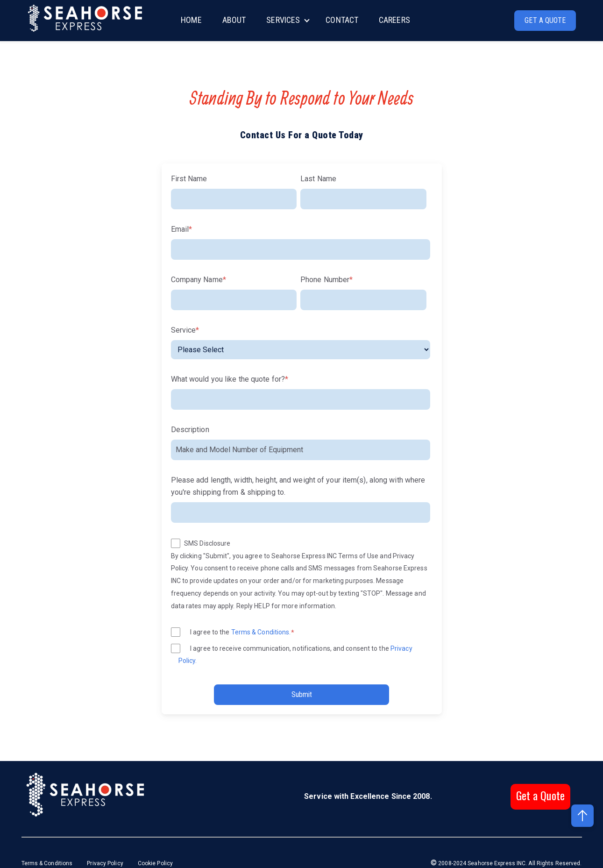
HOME (191, 20)
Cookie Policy (155, 863)
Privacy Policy (105, 863)
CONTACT (342, 20)
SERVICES (283, 20)
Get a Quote (540, 795)
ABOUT (234, 20)
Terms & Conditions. (261, 632)
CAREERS (394, 20)
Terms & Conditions (48, 863)
